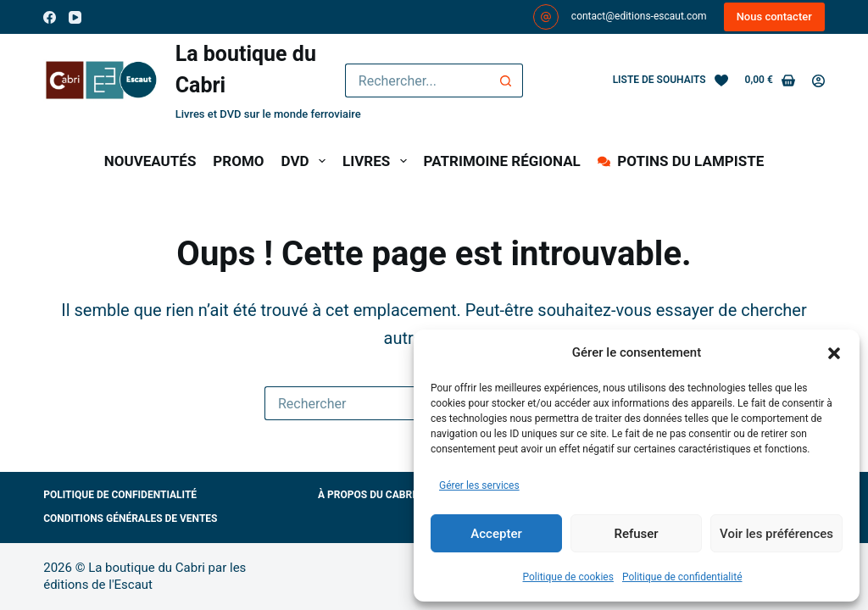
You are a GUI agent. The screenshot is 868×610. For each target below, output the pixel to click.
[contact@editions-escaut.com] (546, 17)
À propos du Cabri (367, 495)
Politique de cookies (568, 577)
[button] (834, 353)
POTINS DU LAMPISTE (681, 161)
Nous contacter (774, 17)
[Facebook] (50, 17)
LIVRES (378, 161)
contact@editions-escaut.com (639, 16)
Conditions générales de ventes (130, 518)
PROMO (238, 161)
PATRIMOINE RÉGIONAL (502, 161)
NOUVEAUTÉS (150, 161)
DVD (307, 161)
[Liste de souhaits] (670, 80)
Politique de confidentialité (682, 577)
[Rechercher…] (417, 80)
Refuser (636, 534)
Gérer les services (479, 485)
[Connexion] (818, 81)
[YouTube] (75, 17)
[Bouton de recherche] (506, 80)
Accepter (496, 534)
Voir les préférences (776, 534)
